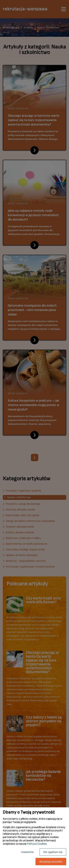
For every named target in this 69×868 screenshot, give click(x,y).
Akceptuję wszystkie (51, 862)
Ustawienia (27, 852)
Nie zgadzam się (53, 852)
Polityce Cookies (37, 844)
